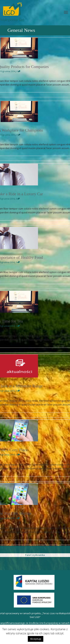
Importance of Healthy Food (27, 258)
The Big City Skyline (24, 514)
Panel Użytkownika (35, 555)
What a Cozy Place (23, 450)
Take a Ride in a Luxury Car (27, 194)
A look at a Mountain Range (27, 386)
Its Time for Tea (22, 321)
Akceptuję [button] (36, 639)
